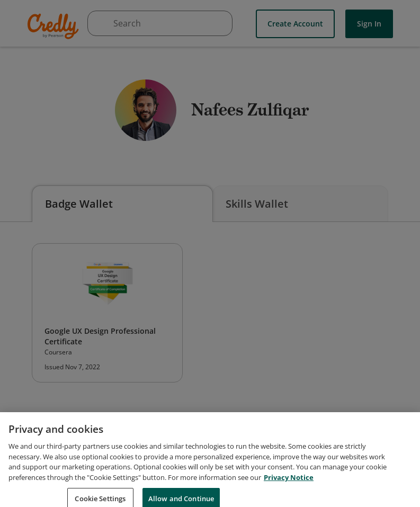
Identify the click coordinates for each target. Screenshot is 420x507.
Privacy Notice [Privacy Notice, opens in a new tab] (289, 483)
